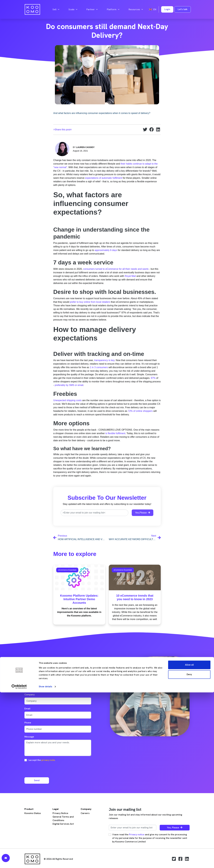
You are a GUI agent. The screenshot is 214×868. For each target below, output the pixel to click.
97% (153, 378)
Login (167, 9)
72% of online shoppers (140, 411)
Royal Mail (130, 276)
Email (27, 709)
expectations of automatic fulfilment (104, 178)
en (153, 9)
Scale (73, 9)
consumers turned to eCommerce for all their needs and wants (115, 269)
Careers (85, 813)
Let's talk (183, 9)
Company (30, 695)
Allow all (189, 840)
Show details (45, 862)
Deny (189, 850)
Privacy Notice (60, 813)
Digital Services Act (63, 824)
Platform (113, 9)
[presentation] (47, 769)
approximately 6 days (106, 250)
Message (29, 737)
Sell (56, 9)
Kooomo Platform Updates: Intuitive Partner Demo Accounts (79, 599)
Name (28, 680)
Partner (92, 9)
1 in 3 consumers (99, 367)
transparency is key (104, 360)
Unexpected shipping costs (67, 400)
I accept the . (42, 760)
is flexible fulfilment (115, 433)
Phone (28, 723)
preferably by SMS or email (69, 385)
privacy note (48, 760)
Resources (136, 9)
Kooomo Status (33, 813)
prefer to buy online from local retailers (90, 302)
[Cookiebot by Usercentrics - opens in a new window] (19, 862)
